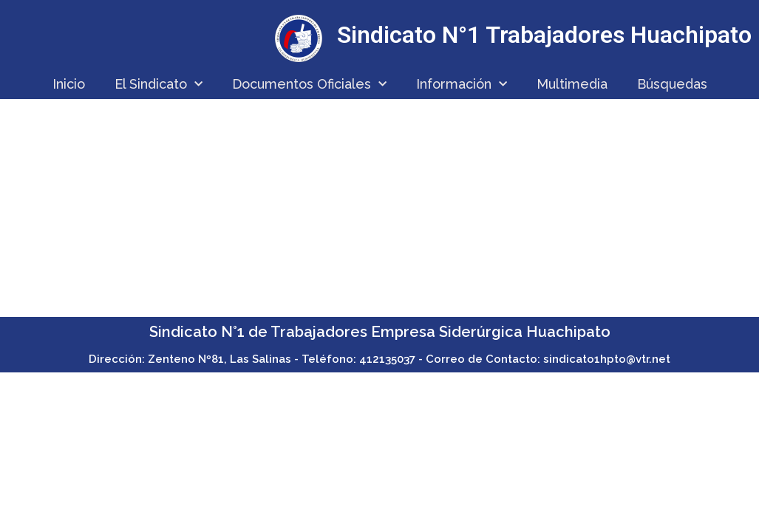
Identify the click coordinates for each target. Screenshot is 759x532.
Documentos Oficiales (309, 85)
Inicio (69, 84)
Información (462, 85)
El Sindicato (159, 85)
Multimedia (572, 84)
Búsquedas (672, 84)
